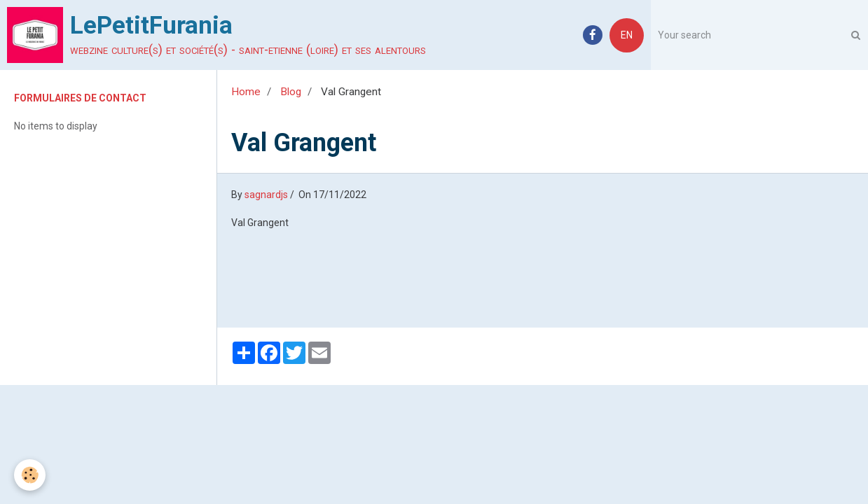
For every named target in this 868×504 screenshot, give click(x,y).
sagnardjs (266, 195)
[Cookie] (30, 475)
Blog (291, 92)
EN (627, 35)
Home (246, 92)
